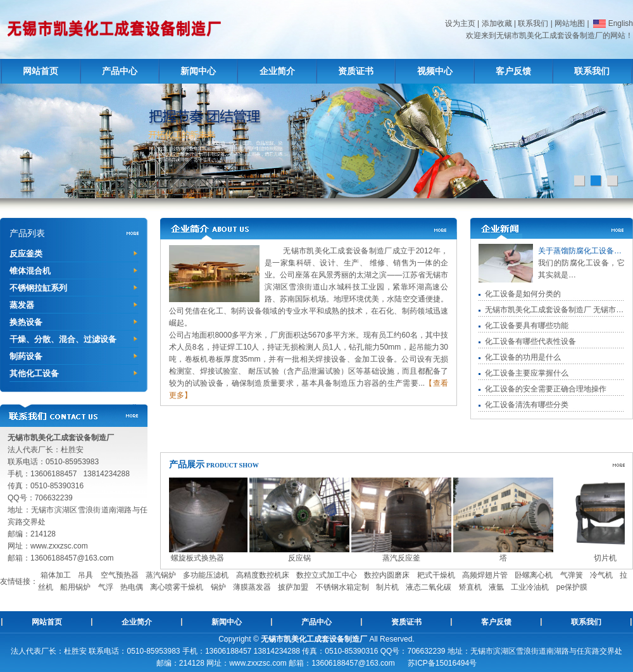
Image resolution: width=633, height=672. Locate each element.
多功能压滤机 (206, 575)
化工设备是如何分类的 (523, 294)
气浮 (106, 587)
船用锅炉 (75, 587)
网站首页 (41, 71)
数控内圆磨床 (387, 575)
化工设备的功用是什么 (523, 357)
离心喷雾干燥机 (177, 587)
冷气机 (601, 575)
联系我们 (533, 23)
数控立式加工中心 (327, 575)
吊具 (85, 575)
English (612, 23)
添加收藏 (497, 23)
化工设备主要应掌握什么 (527, 373)
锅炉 (218, 587)
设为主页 (460, 23)
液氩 (496, 587)
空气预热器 (120, 575)
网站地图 (570, 23)
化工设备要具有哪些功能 (527, 326)
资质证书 (356, 71)
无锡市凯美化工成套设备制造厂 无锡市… (554, 310)
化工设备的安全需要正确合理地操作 (546, 389)
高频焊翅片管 (485, 575)
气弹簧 (572, 575)
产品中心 (120, 71)
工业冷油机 (530, 587)
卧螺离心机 (534, 575)
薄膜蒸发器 (252, 587)
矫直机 (470, 587)
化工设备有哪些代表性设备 (530, 341)
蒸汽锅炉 (161, 575)
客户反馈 (513, 71)
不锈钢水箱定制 (342, 587)
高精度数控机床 (263, 575)
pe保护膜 (572, 587)
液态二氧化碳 (429, 587)
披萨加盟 (293, 587)
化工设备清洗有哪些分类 (527, 405)
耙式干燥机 (436, 575)
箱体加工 (56, 575)
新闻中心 (198, 71)
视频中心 (435, 71)
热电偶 (132, 587)
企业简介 (277, 71)
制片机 (387, 587)
